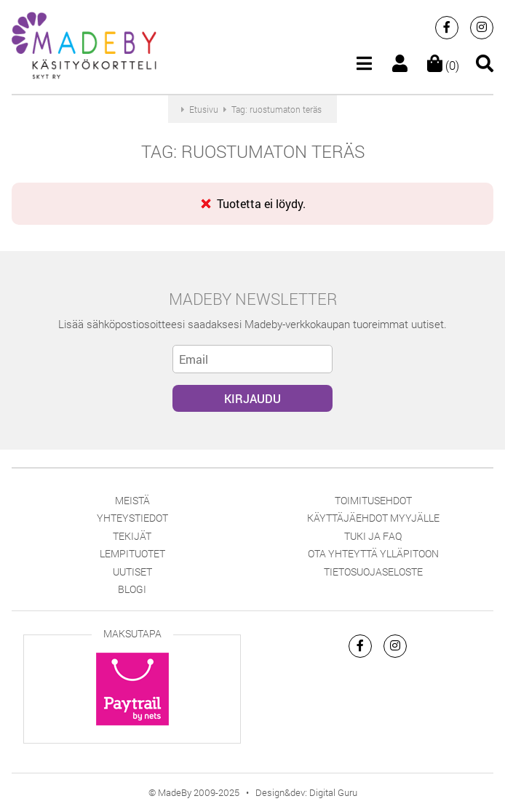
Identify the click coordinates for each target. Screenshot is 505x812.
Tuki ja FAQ (373, 536)
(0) (443, 65)
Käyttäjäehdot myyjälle (373, 518)
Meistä (132, 500)
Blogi (132, 589)
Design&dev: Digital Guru (306, 792)
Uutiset (132, 572)
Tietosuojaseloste (373, 572)
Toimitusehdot (373, 500)
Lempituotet (132, 553)
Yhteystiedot (132, 518)
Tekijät (132, 536)
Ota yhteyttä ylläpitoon (373, 553)
